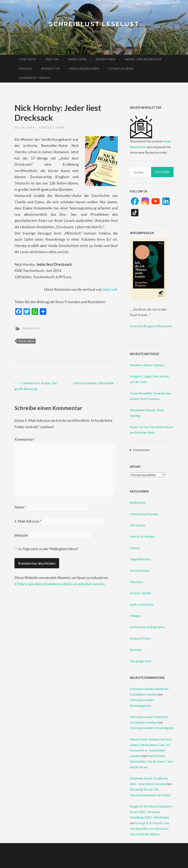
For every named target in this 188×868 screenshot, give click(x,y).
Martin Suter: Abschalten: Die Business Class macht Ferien (152, 761)
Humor (135, 548)
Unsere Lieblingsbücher (143, 59)
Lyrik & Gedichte (142, 604)
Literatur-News (121, 69)
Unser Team (77, 59)
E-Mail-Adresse (28, 521)
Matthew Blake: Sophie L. (148, 365)
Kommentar (25, 439)
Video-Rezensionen (84, 69)
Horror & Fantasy (142, 536)
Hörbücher (138, 525)
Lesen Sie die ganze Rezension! (151, 326)
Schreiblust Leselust (94, 24)
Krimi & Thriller (141, 593)
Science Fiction (140, 638)
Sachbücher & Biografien (147, 627)
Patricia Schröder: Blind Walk (95, 383)
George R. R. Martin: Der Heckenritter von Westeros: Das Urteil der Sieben (150, 828)
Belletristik (31, 328)
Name (20, 507)
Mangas (136, 616)
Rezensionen (106, 59)
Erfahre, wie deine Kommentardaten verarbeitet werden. (60, 584)
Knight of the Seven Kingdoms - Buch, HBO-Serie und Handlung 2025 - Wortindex (152, 812)
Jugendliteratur (141, 559)
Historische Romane (144, 514)
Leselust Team (52, 127)
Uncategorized (140, 661)
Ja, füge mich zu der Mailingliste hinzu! (46, 549)
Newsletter (51, 69)
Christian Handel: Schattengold (152, 728)
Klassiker (136, 582)
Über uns (52, 59)
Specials (26, 69)
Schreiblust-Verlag (35, 78)
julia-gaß (26, 341)
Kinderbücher (139, 570)
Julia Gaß (110, 289)
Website (21, 535)
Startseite (28, 59)
